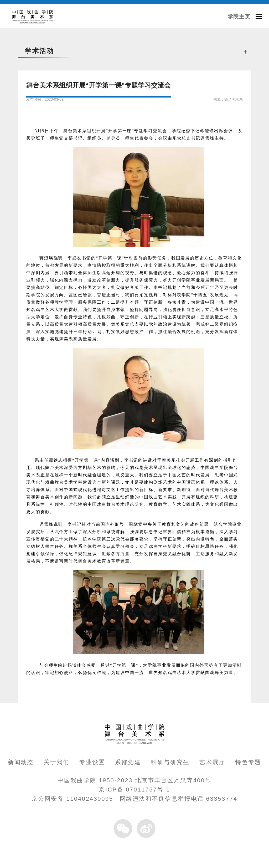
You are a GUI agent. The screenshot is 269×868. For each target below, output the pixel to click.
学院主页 (239, 17)
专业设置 (92, 762)
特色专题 (248, 762)
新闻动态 (21, 762)
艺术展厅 (212, 762)
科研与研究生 (170, 762)
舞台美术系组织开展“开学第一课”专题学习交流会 (99, 85)
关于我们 (57, 762)
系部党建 (128, 762)
